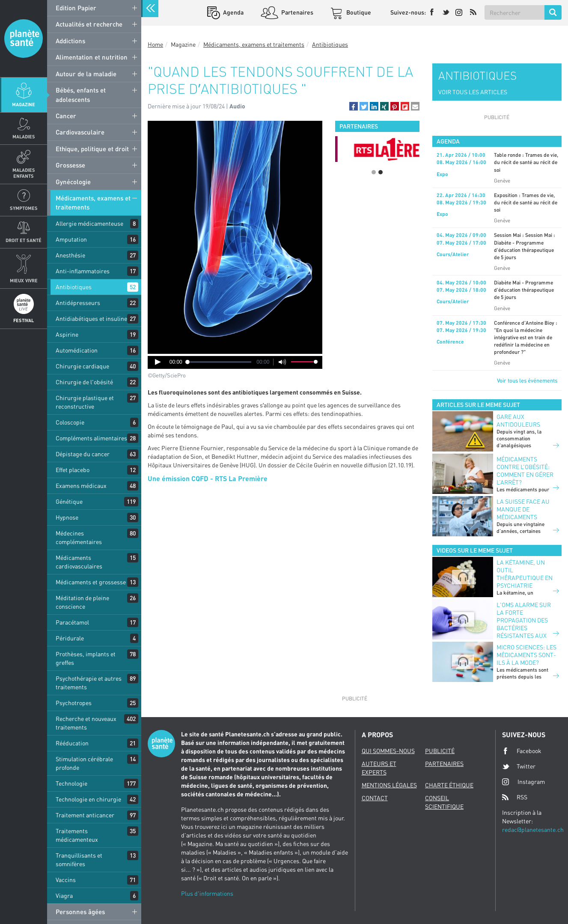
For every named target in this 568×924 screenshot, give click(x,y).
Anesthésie (70, 255)
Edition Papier (76, 8)
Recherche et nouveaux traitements (86, 723)
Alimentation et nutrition (92, 57)
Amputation (71, 239)
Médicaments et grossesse (91, 582)
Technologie (71, 783)
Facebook (522, 751)
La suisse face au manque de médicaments (523, 509)
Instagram (523, 782)
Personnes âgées (80, 912)
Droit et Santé (24, 240)
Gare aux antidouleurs (518, 420)
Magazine (24, 104)
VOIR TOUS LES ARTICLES (473, 92)
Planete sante (24, 39)
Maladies (24, 136)
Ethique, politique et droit (92, 149)
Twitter (519, 766)
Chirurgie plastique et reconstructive (85, 402)
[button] (354, 106)
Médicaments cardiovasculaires (79, 562)
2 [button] (381, 172)
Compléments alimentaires (91, 438)
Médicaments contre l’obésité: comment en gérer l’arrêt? (525, 471)
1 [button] (374, 172)
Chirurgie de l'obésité (84, 382)
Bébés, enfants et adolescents (81, 94)
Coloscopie (70, 422)
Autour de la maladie (86, 74)
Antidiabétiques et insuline (91, 318)
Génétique (69, 501)
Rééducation (72, 743)
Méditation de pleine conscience (82, 602)
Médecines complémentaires (79, 537)
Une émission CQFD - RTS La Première (208, 478)
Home (155, 44)
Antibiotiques (74, 287)
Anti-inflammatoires (83, 271)
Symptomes (24, 208)
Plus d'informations (207, 893)
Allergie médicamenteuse (89, 223)
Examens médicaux (81, 486)
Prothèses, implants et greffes (86, 658)
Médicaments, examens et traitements (93, 202)
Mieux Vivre (24, 280)
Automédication (77, 350)
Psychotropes (74, 703)
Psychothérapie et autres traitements (89, 683)
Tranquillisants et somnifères (79, 860)
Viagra (64, 896)
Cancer (66, 116)
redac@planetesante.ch (533, 830)
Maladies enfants (24, 173)
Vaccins (66, 880)
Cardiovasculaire (80, 132)
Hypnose (67, 517)
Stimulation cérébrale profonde (84, 763)
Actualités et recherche (89, 24)
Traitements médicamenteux (77, 835)
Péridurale (70, 638)
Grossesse (70, 165)
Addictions (70, 41)
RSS (515, 797)
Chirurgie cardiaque (82, 366)
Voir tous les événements (527, 380)
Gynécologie (73, 182)
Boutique (358, 12)
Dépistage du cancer (83, 454)
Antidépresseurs (78, 303)
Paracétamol (72, 622)
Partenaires (297, 12)
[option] (377, 149)
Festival (24, 320)
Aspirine (67, 334)
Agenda (233, 12)
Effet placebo (73, 470)
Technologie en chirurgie (88, 799)
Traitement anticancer (85, 815)
